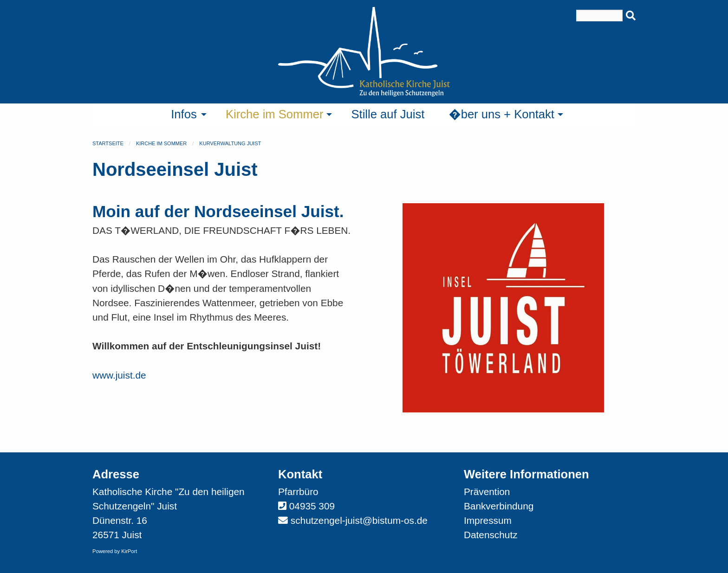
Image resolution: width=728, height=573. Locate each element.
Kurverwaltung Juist (230, 143)
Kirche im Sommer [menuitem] (274, 114)
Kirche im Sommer (161, 143)
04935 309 (312, 506)
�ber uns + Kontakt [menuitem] (501, 114)
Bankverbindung (499, 506)
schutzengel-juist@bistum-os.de (359, 520)
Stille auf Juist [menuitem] (388, 114)
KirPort (129, 551)
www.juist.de (119, 375)
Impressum (488, 520)
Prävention (487, 492)
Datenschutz (491, 535)
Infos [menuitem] (184, 114)
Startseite (108, 143)
